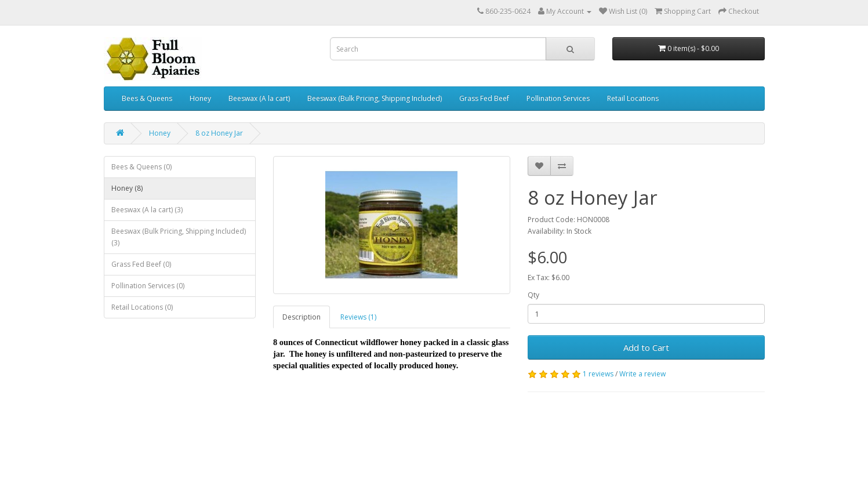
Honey (200, 98)
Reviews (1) (358, 317)
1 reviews (598, 374)
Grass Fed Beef (484, 98)
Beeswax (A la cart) (259, 98)
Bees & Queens (147, 98)
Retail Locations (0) (142, 307)
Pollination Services (558, 98)
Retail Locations (633, 98)
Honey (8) (127, 188)
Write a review (642, 374)
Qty (533, 295)
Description (302, 317)
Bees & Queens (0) (141, 167)
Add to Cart (646, 347)
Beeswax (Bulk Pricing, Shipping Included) (375, 98)
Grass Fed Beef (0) (141, 264)
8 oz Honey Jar (219, 133)
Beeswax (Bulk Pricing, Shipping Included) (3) (179, 237)
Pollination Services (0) (148, 286)
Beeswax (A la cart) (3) (147, 210)
